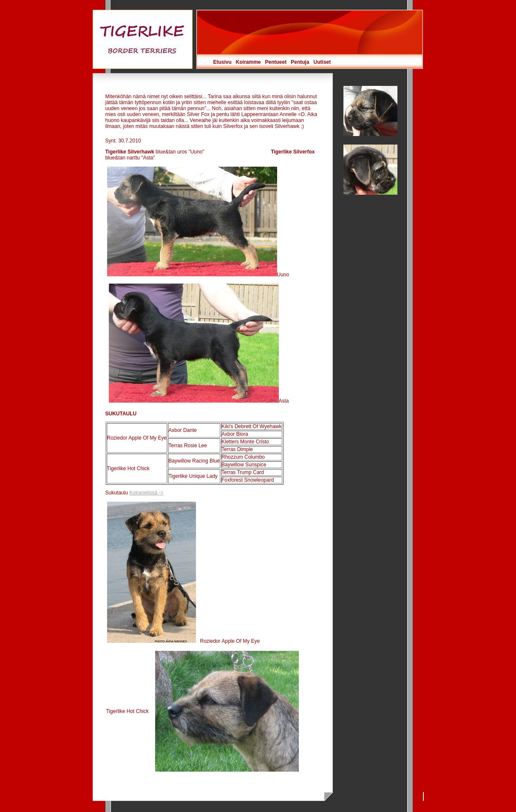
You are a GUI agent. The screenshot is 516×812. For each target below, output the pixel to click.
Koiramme (248, 62)
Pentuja (300, 62)
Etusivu (223, 62)
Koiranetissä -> (146, 493)
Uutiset (322, 62)
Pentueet (276, 62)
